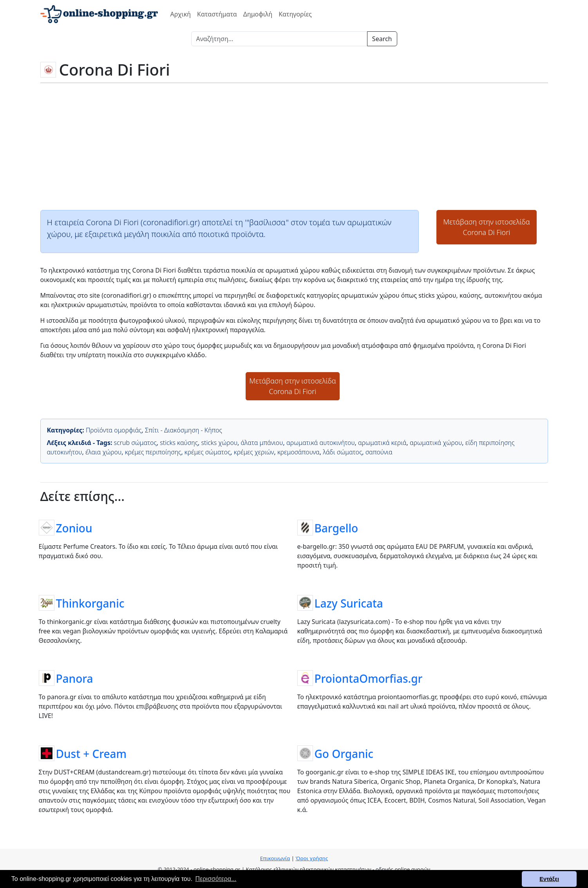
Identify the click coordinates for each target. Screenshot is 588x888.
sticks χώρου (220, 443)
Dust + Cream (91, 753)
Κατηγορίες (295, 14)
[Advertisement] (294, 146)
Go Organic (344, 753)
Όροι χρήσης (312, 858)
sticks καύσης (179, 443)
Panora (75, 678)
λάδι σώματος (342, 452)
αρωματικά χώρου (436, 443)
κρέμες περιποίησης (153, 452)
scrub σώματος (135, 443)
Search (382, 39)
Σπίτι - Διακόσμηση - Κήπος (184, 430)
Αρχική (181, 14)
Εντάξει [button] (549, 879)
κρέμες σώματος (208, 452)
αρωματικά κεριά (382, 443)
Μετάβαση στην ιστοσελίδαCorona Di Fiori (487, 227)
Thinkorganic (90, 603)
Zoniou (74, 528)
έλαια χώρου (103, 452)
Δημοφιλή (258, 14)
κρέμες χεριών (254, 452)
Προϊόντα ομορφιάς (114, 430)
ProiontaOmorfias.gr (369, 678)
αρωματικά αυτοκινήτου (321, 443)
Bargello (337, 528)
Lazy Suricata (349, 603)
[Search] (279, 39)
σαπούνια (379, 452)
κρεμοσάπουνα (299, 452)
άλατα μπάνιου (262, 443)
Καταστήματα (217, 14)
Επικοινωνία (275, 858)
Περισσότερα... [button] (216, 879)
